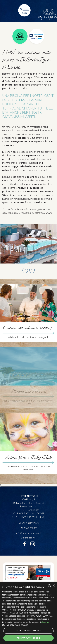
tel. (28, 523)
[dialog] (28, 613)
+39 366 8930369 (29, 528)
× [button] (54, 586)
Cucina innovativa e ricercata (28, 328)
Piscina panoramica (28, 391)
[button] (28, 625)
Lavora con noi (29, 538)
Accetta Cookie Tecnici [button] (29, 631)
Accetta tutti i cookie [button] (29, 638)
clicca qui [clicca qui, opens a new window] (45, 622)
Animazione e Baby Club (28, 457)
